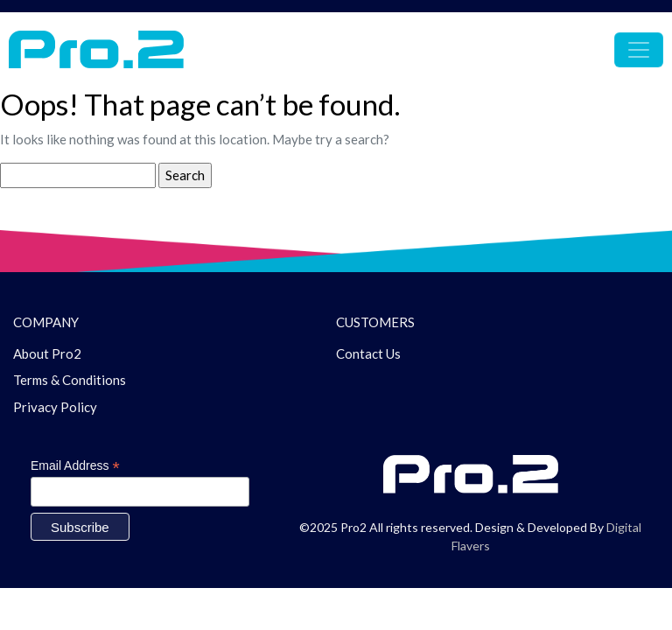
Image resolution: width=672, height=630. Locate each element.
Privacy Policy (55, 407)
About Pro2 (47, 353)
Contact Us (368, 353)
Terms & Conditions (70, 380)
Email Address (75, 466)
